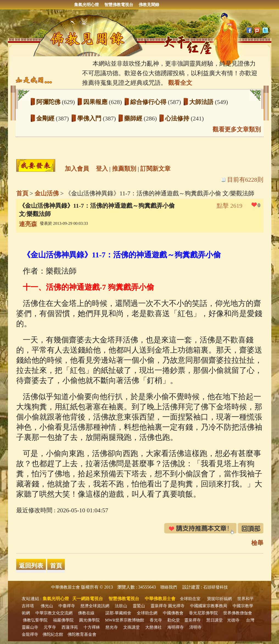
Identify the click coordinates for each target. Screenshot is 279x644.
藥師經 (134, 118)
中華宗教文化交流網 (54, 613)
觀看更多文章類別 (237, 129)
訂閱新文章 (155, 169)
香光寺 (156, 620)
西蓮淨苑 (70, 627)
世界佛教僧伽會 (238, 613)
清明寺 (195, 627)
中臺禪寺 (67, 606)
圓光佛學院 (89, 620)
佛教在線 (86, 613)
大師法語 (202, 102)
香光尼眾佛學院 (203, 613)
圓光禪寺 (176, 606)
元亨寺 (50, 627)
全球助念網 (147, 613)
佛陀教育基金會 (82, 634)
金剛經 (46, 118)
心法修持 (178, 118)
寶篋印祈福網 (219, 599)
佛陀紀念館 (53, 634)
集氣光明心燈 (87, 5)
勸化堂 (174, 620)
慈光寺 (112, 627)
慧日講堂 (214, 620)
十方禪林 (92, 627)
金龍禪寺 (30, 634)
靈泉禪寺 (159, 606)
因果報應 (96, 102)
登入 (102, 169)
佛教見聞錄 (149, 5)
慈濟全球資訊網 (95, 606)
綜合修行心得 (149, 102)
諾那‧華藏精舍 (118, 613)
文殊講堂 (132, 627)
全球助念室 (190, 599)
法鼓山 (121, 606)
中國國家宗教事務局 (209, 606)
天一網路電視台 (88, 599)
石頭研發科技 (216, 587)
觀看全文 (180, 83)
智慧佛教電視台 (119, 5)
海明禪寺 (175, 627)
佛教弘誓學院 (35, 620)
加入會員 (77, 169)
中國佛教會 (173, 613)
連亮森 (28, 224)
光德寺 (233, 620)
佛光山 (47, 606)
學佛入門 (90, 118)
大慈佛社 (154, 627)
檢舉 (257, 543)
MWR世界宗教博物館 (125, 620)
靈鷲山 (139, 606)
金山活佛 (47, 193)
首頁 (22, 193)
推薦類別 (124, 169)
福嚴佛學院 (63, 620)
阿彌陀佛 (49, 102)
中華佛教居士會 (65, 587)
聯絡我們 (169, 587)
